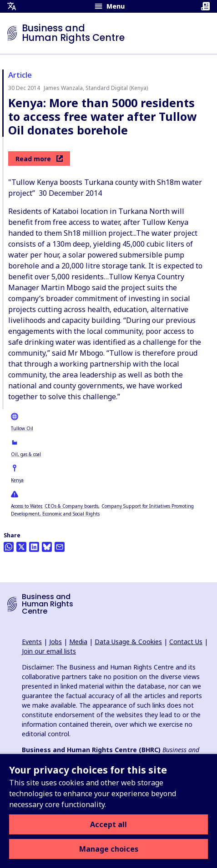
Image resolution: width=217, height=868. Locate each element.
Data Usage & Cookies (128, 642)
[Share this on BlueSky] (47, 547)
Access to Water (26, 506)
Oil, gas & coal (26, 454)
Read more (39, 159)
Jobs (56, 642)
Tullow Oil (22, 428)
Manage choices (109, 849)
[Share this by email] (60, 547)
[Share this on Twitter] (21, 547)
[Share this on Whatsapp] (9, 547)
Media (78, 642)
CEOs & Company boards (71, 506)
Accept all (108, 824)
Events (32, 642)
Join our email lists (49, 651)
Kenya (17, 480)
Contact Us (186, 642)
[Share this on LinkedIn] (34, 547)
